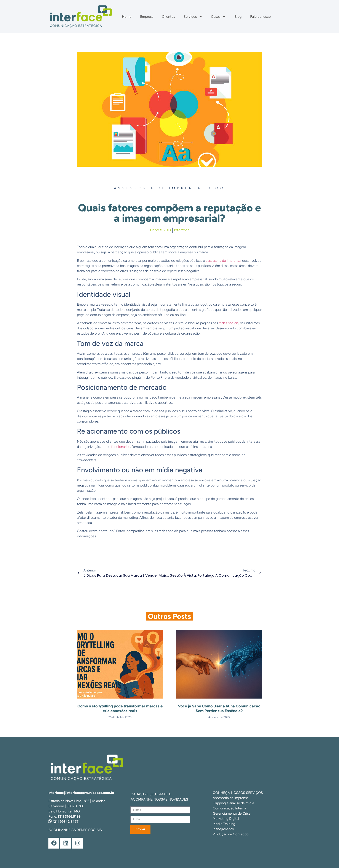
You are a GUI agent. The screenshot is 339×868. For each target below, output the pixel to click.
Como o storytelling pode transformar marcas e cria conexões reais (120, 708)
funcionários (121, 447)
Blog (238, 17)
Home (127, 17)
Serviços (193, 17)
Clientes (168, 17)
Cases (218, 17)
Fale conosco (260, 17)
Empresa (147, 17)
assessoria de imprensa (223, 261)
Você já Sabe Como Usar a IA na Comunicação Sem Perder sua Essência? (219, 708)
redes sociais (229, 323)
